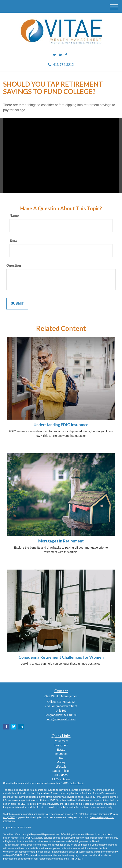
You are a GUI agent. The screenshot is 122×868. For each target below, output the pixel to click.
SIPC (30, 838)
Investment (61, 745)
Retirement (61, 741)
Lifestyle (61, 767)
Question (14, 266)
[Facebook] (66, 55)
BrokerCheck (77, 783)
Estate (61, 750)
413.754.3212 (61, 65)
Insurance (61, 754)
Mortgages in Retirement (61, 541)
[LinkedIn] (61, 55)
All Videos (61, 775)
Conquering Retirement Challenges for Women (61, 657)
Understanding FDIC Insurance (61, 425)
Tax (61, 758)
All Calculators (61, 779)
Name (14, 216)
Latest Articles (61, 771)
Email (14, 241)
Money (61, 762)
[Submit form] (17, 304)
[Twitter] (54, 55)
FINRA (23, 838)
